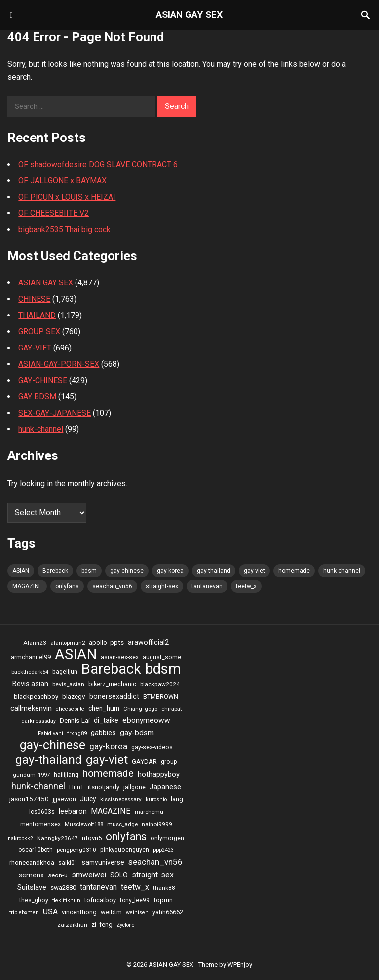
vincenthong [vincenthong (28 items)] (79, 912)
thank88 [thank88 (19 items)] (164, 888)
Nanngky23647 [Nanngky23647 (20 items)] (57, 838)
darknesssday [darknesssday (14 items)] (39, 721)
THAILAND (37, 315)
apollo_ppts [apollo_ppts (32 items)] (106, 642)
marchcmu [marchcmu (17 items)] (149, 812)
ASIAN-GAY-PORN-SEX (59, 364)
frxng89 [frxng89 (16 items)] (77, 733)
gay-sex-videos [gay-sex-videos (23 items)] (152, 747)
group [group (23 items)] (169, 762)
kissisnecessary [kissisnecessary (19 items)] (121, 799)
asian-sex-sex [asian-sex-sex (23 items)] (120, 657)
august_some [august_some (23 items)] (162, 657)
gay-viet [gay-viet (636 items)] (254, 571)
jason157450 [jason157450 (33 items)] (29, 799)
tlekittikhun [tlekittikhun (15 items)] (66, 900)
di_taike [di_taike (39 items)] (106, 720)
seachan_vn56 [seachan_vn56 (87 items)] (112, 586)
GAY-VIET (35, 348)
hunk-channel (41, 429)
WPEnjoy (240, 964)
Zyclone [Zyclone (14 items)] (126, 925)
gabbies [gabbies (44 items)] (103, 733)
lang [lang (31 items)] (177, 799)
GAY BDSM (37, 397)
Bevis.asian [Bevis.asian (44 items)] (30, 684)
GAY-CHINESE (43, 380)
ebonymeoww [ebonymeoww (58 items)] (146, 720)
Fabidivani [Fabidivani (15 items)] (51, 733)
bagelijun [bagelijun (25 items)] (65, 672)
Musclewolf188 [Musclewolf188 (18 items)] (84, 824)
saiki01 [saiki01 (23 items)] (68, 863)
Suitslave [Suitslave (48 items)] (32, 887)
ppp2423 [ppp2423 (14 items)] (163, 850)
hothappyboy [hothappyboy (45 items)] (159, 774)
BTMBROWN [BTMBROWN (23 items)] (161, 697)
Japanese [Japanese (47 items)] (165, 787)
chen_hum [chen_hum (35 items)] (104, 708)
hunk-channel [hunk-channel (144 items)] (342, 571)
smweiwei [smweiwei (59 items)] (89, 875)
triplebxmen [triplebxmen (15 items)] (24, 913)
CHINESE (34, 299)
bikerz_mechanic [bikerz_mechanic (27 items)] (112, 684)
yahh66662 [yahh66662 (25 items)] (168, 912)
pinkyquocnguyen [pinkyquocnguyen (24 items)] (125, 850)
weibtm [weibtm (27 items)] (111, 912)
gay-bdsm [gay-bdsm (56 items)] (137, 733)
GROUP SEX (39, 332)
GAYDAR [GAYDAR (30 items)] (144, 761)
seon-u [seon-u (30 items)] (58, 875)
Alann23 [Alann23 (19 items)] (35, 643)
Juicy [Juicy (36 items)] (88, 799)
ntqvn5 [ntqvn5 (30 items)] (92, 838)
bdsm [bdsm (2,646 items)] (89, 571)
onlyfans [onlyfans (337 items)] (67, 586)
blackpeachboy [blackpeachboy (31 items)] (36, 696)
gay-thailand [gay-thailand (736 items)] (214, 571)
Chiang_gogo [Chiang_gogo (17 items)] (140, 709)
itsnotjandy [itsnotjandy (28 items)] (104, 787)
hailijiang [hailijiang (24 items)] (66, 775)
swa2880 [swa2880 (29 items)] (63, 888)
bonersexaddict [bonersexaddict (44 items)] (114, 696)
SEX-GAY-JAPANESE (55, 413)
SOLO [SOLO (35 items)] (119, 875)
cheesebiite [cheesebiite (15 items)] (70, 709)
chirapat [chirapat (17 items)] (171, 709)
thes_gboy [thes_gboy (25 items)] (34, 900)
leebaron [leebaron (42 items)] (73, 812)
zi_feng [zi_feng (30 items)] (102, 925)
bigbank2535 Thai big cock (64, 229)
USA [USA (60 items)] (50, 912)
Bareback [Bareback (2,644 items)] (55, 571)
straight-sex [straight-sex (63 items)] (162, 586)
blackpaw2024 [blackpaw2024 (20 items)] (160, 684)
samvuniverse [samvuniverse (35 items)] (103, 862)
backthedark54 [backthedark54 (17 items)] (30, 672)
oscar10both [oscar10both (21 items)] (36, 850)
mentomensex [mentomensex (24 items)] (40, 824)
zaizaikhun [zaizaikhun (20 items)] (72, 925)
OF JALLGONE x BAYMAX (62, 181)
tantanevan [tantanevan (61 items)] (207, 586)
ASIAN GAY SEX (189, 15)
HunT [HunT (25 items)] (76, 787)
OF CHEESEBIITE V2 (54, 213)
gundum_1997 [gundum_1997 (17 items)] (31, 775)
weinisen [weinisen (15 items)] (137, 913)
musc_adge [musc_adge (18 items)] (122, 824)
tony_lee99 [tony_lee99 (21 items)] (135, 900)
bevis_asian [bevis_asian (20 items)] (68, 684)
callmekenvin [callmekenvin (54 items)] (31, 708)
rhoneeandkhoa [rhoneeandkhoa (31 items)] (32, 862)
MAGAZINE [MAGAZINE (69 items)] (27, 586)
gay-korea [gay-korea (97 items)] (170, 571)
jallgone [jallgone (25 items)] (134, 787)
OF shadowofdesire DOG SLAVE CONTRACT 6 (98, 164)
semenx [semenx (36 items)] (31, 875)
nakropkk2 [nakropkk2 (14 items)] (20, 838)
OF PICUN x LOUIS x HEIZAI (67, 197)
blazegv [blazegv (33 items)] (74, 696)
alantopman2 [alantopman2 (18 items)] (68, 643)
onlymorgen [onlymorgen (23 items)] (167, 838)
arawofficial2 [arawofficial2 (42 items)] (148, 643)
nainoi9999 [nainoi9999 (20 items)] (157, 824)
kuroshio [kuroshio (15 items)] (156, 799)
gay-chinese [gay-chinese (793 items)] (127, 571)
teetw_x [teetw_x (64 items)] (246, 586)
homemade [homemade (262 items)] (294, 571)
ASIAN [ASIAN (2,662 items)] (21, 571)
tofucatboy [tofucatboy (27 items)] (100, 900)
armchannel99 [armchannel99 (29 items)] (31, 657)
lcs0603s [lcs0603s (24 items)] (42, 812)
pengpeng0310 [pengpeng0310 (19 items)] (76, 850)
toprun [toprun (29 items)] (163, 900)
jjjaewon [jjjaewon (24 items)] (64, 799)
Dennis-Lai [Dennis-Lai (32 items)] (75, 720)
